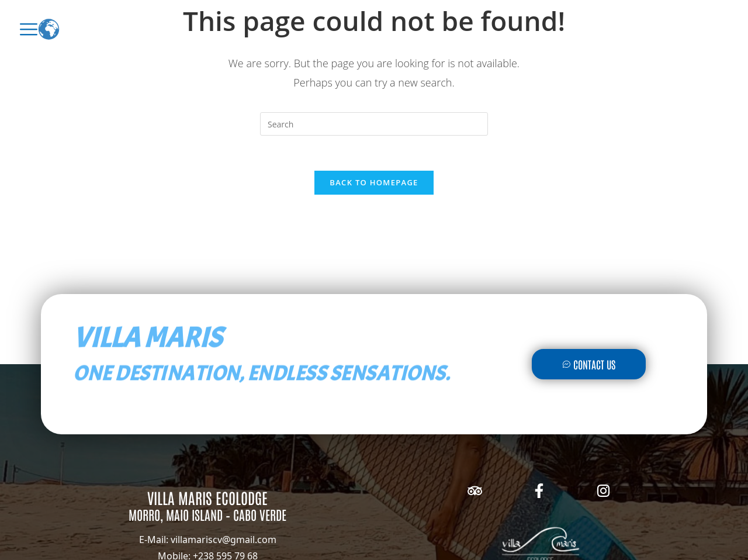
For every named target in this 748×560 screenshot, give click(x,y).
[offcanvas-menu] (29, 29)
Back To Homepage (374, 182)
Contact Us (589, 364)
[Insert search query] (374, 124)
